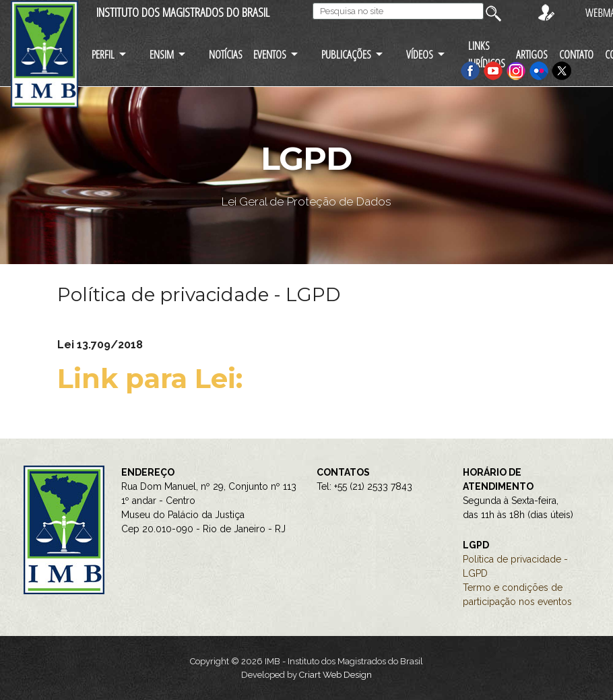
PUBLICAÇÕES (346, 54)
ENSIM (162, 54)
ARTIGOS (532, 54)
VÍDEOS (420, 54)
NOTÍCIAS (226, 54)
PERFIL (103, 54)
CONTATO (576, 54)
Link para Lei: (154, 378)
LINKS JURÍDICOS (487, 54)
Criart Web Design (335, 675)
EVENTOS (270, 54)
